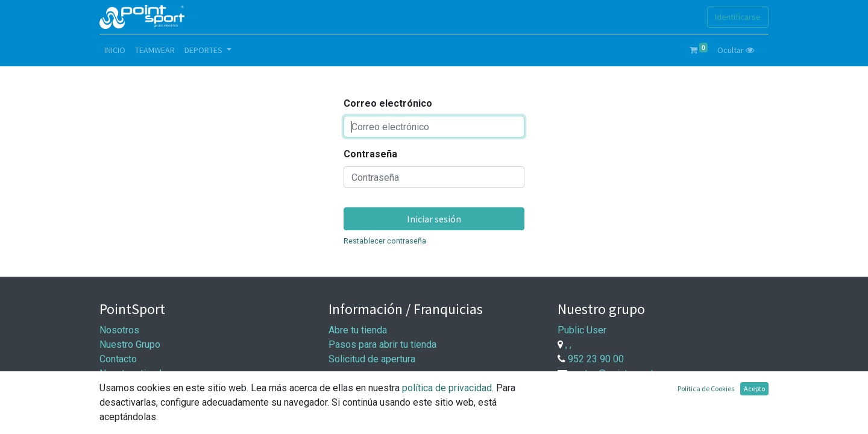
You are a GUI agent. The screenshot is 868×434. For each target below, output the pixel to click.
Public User (582, 330)
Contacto (118, 359)
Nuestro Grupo (130, 344)
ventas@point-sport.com (621, 373)
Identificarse (738, 17)
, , (568, 344)
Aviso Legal (124, 402)
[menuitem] (115, 50)
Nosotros (119, 330)
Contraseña (370, 154)
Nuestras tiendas (136, 373)
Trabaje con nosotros (621, 399)
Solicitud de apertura (372, 359)
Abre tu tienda (358, 330)
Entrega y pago (360, 405)
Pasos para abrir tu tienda (382, 344)
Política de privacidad (145, 417)
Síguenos (119, 388)
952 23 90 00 (596, 359)
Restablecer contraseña (385, 241)
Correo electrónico (388, 103)
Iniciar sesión (434, 219)
